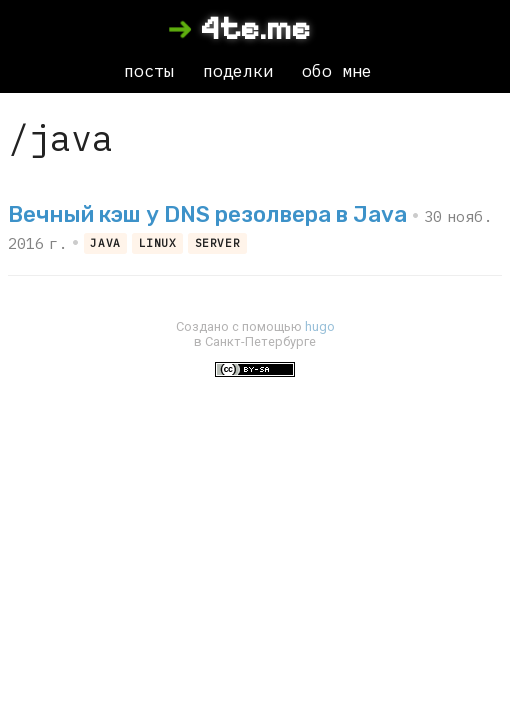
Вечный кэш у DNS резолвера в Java (207, 214)
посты (149, 71)
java (105, 243)
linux (158, 243)
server (217, 243)
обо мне (337, 71)
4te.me (255, 29)
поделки (238, 71)
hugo (320, 326)
